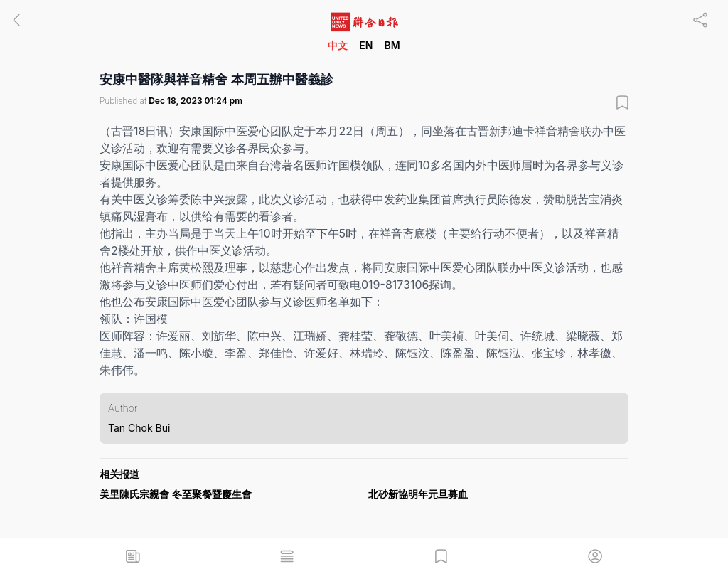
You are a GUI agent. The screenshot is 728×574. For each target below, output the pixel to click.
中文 (338, 45)
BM (392, 45)
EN (366, 45)
